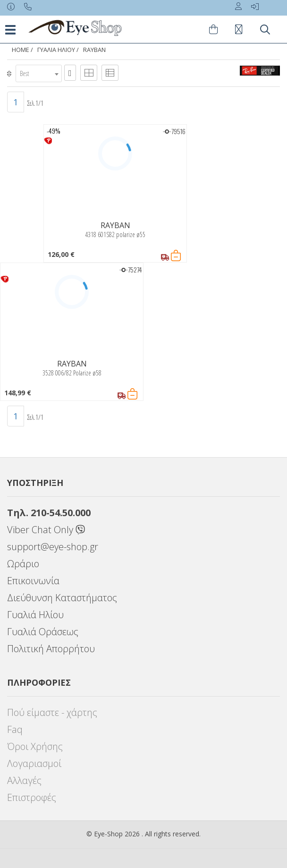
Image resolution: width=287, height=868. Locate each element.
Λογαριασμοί (34, 763)
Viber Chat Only (46, 530)
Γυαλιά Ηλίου (35, 615)
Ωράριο (23, 564)
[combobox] (39, 73)
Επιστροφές (32, 797)
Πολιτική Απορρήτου (51, 649)
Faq (15, 729)
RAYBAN (94, 50)
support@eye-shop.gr (53, 547)
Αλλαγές (24, 780)
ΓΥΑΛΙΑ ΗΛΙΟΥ (56, 50)
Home (21, 50)
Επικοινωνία (33, 581)
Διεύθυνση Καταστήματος (62, 598)
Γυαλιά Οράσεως (43, 632)
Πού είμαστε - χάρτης (52, 712)
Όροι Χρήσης (35, 746)
